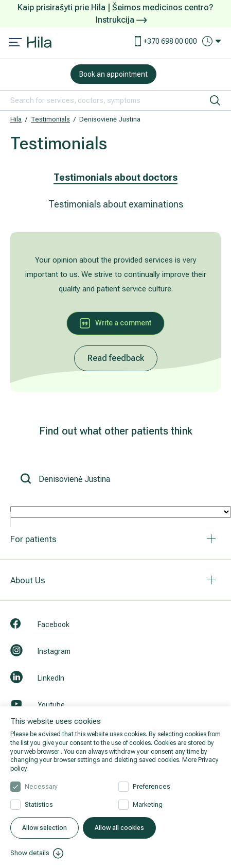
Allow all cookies (119, 828)
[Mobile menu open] (15, 43)
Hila (16, 119)
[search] (215, 100)
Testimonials (50, 119)
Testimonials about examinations (116, 204)
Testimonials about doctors (115, 177)
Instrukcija (121, 20)
